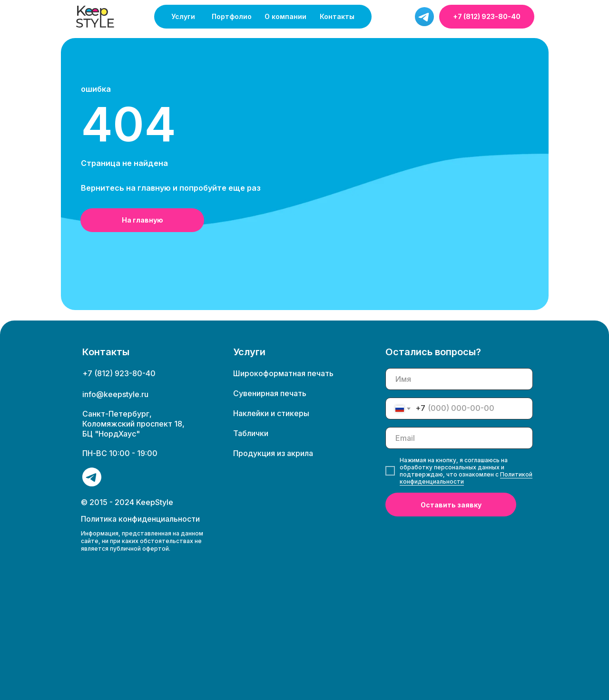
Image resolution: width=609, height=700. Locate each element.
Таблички (251, 433)
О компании (285, 16)
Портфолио (232, 16)
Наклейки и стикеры (271, 413)
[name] (459, 379)
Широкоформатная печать (283, 373)
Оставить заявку (451, 505)
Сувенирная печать (270, 393)
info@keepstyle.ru (115, 394)
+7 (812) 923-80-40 (487, 16)
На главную (142, 220)
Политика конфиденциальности (140, 519)
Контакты (337, 16)
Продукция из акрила (273, 453)
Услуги (183, 16)
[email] (459, 438)
